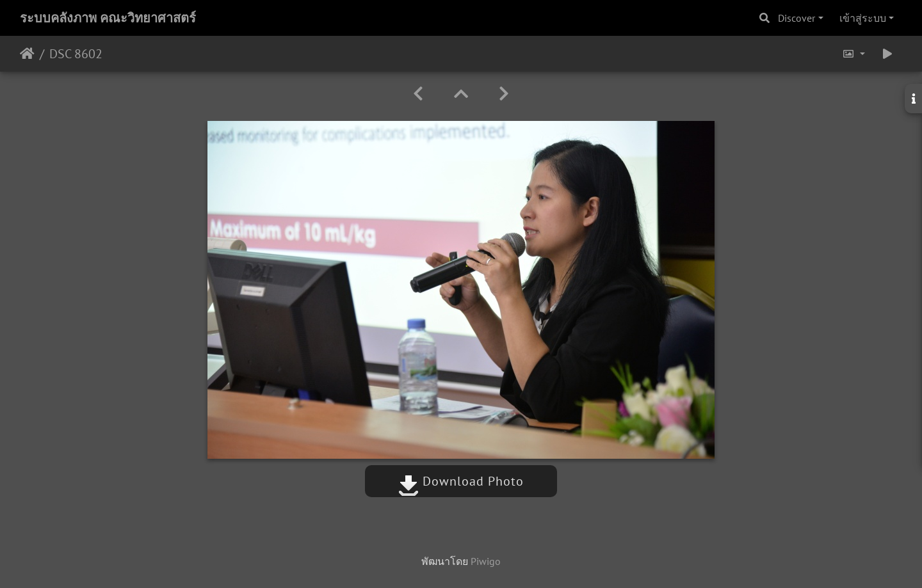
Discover (797, 18)
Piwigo (486, 561)
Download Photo (461, 481)
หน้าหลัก (27, 54)
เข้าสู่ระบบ (863, 18)
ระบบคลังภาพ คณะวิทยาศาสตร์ (108, 18)
